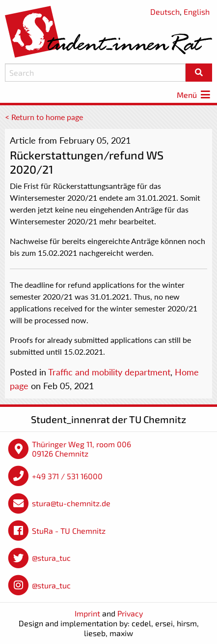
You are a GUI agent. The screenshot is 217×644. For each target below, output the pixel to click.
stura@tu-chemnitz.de (71, 503)
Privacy (130, 613)
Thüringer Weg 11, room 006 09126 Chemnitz (81, 449)
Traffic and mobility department (109, 372)
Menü (194, 95)
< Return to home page (44, 117)
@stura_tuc (51, 558)
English (197, 12)
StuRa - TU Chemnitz (69, 531)
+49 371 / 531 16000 (67, 476)
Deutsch (165, 12)
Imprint (87, 613)
